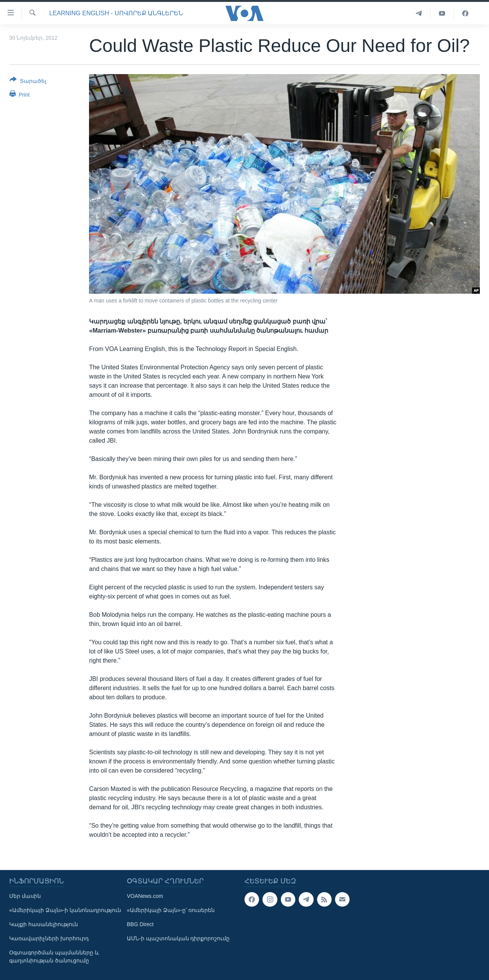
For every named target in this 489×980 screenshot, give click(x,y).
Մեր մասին (25, 896)
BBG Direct (140, 924)
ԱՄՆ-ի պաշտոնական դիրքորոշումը (178, 938)
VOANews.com (145, 896)
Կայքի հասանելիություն (44, 924)
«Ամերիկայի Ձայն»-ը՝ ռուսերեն (171, 910)
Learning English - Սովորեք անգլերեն (116, 13)
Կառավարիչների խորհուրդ (49, 938)
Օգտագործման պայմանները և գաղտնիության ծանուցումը (54, 957)
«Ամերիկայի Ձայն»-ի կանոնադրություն (65, 910)
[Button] (28, 82)
